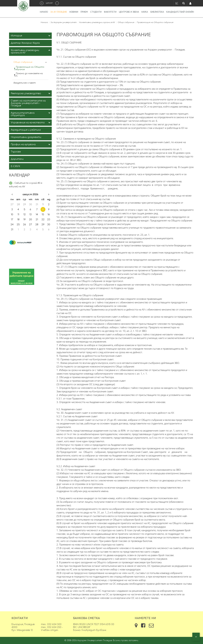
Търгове (16, 152)
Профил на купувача (23, 144)
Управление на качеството (28, 123)
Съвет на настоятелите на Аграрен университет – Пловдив (28, 103)
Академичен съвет (25, 83)
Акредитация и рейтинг (26, 130)
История (16, 36)
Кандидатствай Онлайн (180, 12)
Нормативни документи (26, 137)
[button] (196, 637)
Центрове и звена (129, 12)
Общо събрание (126, 22)
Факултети (110, 12)
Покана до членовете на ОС (29, 75)
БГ (177, 3)
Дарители (17, 159)
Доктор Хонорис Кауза (25, 43)
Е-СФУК (15, 166)
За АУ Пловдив (59, 12)
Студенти (96, 12)
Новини (74, 12)
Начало (44, 12)
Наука (145, 12)
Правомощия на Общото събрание (29, 68)
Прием (84, 12)
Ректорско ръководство (26, 93)
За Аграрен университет (64, 22)
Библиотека (157, 12)
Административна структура (23, 114)
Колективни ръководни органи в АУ (97, 22)
